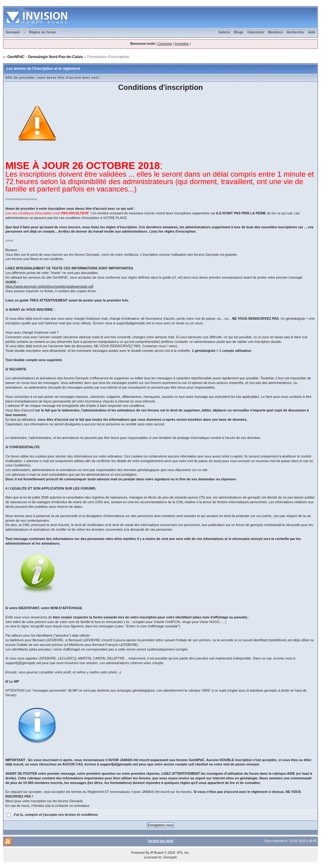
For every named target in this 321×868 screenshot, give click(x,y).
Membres (276, 32)
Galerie (224, 32)
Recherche (295, 32)
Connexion (165, 44)
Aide (312, 32)
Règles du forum (43, 32)
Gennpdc (13, 32)
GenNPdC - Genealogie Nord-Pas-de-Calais (45, 57)
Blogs (239, 32)
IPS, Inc (183, 853)
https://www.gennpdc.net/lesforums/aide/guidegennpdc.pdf (49, 286)
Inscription (182, 44)
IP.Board (157, 853)
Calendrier (256, 32)
